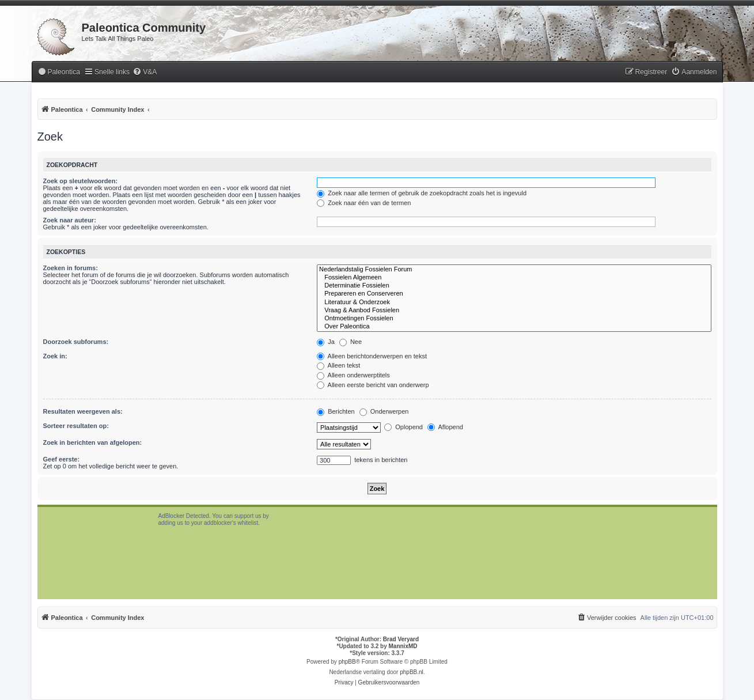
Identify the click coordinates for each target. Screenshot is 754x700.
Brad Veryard (401, 639)
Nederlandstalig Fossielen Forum (514, 270)
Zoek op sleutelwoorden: (81, 181)
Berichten (336, 411)
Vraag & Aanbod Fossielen (514, 311)
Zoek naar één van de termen (364, 203)
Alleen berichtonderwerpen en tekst (372, 356)
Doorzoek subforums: (76, 342)
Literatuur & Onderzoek (514, 302)
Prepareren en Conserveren (514, 294)
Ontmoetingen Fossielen (514, 319)
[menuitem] (59, 72)
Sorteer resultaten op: (76, 426)
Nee (351, 342)
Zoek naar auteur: (70, 220)
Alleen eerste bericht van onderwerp (373, 385)
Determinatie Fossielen (514, 286)
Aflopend (445, 427)
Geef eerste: (62, 459)
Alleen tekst (338, 365)
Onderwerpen (384, 411)
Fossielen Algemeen (514, 278)
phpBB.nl (412, 672)
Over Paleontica (514, 327)
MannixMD (403, 646)
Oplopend (403, 427)
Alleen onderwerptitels (353, 375)
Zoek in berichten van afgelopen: (93, 442)
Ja (326, 342)
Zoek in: (55, 356)
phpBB (347, 662)
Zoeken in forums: (71, 268)
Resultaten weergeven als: (83, 411)
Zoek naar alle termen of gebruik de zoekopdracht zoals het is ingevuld (422, 193)
